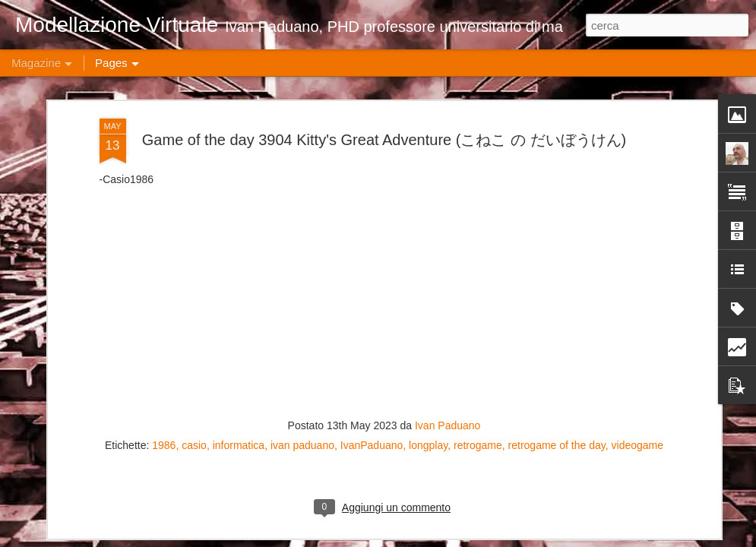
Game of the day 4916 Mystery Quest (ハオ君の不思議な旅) (664, 444)
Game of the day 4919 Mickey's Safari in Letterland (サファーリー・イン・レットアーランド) (125, 459)
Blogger (552, 539)
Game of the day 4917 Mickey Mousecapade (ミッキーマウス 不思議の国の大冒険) (483, 451)
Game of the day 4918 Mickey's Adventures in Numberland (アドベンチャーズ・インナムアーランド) (305, 459)
